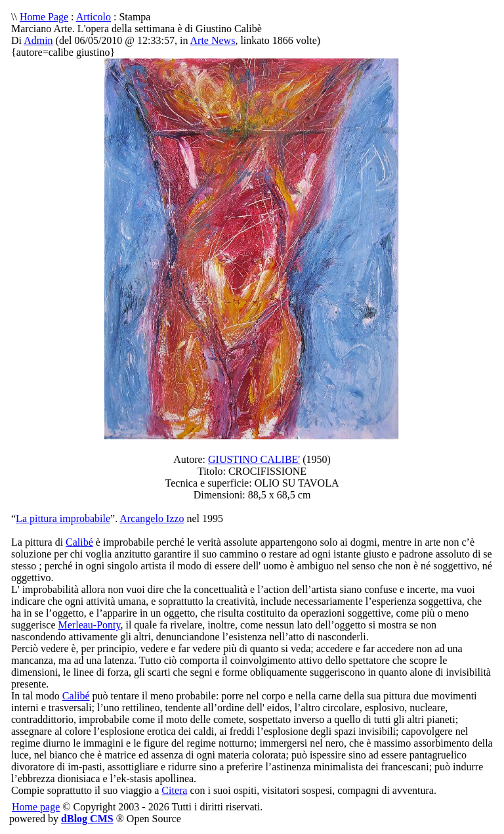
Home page (36, 807)
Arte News (213, 40)
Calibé (79, 542)
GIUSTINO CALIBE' (254, 459)
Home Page (44, 17)
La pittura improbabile (63, 518)
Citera (174, 790)
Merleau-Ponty (90, 625)
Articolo (94, 17)
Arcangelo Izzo (152, 518)
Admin (38, 40)
